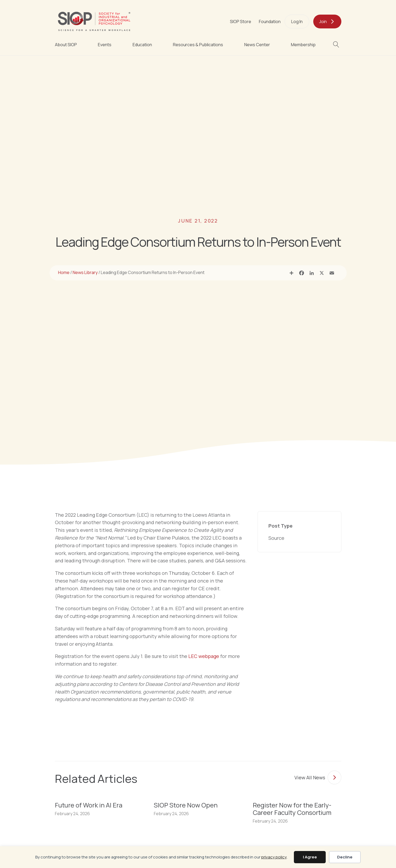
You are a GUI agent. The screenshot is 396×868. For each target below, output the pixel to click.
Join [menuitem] (323, 22)
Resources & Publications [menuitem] (198, 45)
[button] (337, 44)
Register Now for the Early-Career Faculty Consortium (292, 809)
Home (64, 272)
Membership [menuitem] (303, 45)
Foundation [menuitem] (270, 22)
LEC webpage (204, 656)
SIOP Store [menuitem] (241, 22)
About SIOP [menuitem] (66, 45)
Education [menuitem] (142, 45)
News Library (85, 272)
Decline (345, 857)
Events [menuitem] (105, 45)
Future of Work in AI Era (89, 805)
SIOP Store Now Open (186, 805)
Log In (297, 22)
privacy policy (274, 857)
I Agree (310, 857)
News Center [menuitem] (257, 45)
